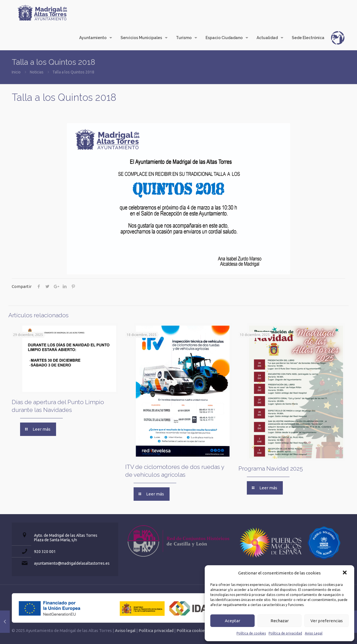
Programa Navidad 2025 (271, 468)
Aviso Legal (314, 633)
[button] (345, 573)
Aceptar (232, 621)
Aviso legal (125, 630)
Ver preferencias (327, 621)
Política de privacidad (285, 633)
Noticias (37, 72)
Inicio (16, 72)
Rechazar (280, 621)
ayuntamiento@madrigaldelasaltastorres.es (72, 563)
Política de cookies (251, 633)
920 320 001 (45, 552)
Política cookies (192, 630)
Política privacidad (156, 630)
